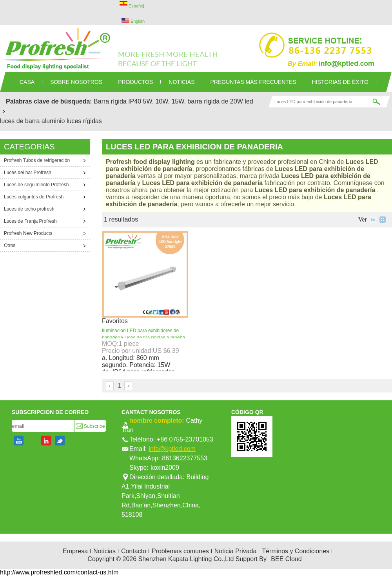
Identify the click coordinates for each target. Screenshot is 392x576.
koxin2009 (165, 468)
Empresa (75, 551)
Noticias (104, 551)
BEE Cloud (286, 559)
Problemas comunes (180, 551)
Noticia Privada (236, 551)
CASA (27, 82)
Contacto (134, 551)
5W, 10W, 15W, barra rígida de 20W (193, 101)
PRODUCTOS (135, 82)
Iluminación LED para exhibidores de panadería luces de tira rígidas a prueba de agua (143, 338)
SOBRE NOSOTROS (76, 82)
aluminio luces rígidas (72, 121)
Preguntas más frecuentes (253, 82)
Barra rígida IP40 (117, 101)
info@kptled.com (172, 449)
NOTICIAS (181, 82)
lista (373, 220)
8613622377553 (185, 458)
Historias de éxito (340, 82)
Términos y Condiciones (296, 551)
